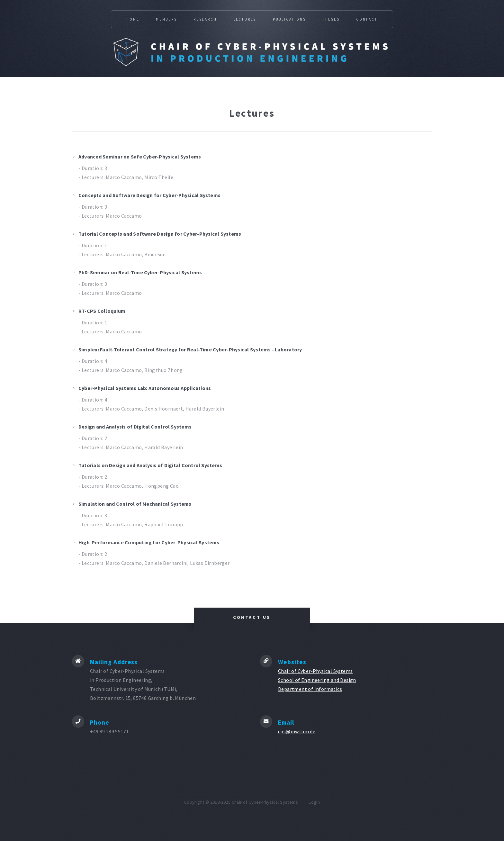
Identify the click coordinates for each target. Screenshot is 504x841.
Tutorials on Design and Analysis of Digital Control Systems (150, 465)
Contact (367, 19)
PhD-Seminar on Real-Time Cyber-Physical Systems (140, 272)
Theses (331, 19)
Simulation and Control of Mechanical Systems (135, 504)
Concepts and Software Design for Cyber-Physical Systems (149, 195)
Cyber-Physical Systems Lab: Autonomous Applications (145, 388)
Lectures (245, 19)
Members (166, 19)
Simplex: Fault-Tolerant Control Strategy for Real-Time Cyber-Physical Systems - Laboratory (190, 349)
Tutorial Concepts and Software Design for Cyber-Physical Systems (160, 234)
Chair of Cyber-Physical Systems (315, 671)
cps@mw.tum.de (297, 731)
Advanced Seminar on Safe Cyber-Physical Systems (140, 157)
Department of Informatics (310, 689)
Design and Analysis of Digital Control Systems (135, 427)
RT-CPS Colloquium (102, 311)
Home (133, 19)
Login (314, 802)
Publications (289, 19)
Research (205, 19)
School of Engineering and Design (317, 680)
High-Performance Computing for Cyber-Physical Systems (149, 542)
